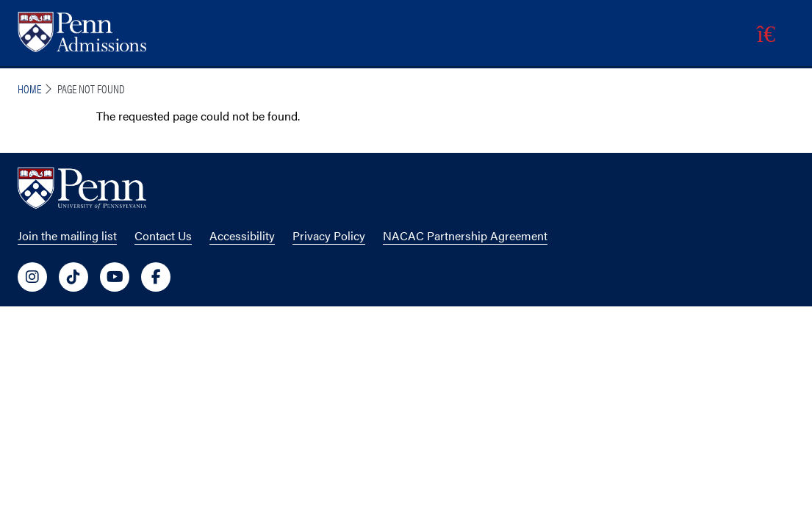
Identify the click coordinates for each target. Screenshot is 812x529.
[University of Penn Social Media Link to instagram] (32, 277)
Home (29, 89)
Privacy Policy (329, 235)
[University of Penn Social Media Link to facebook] (156, 277)
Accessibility (242, 235)
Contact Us (163, 235)
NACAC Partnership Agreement (465, 235)
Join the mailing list (67, 235)
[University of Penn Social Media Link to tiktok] (73, 277)
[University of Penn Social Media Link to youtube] (115, 277)
